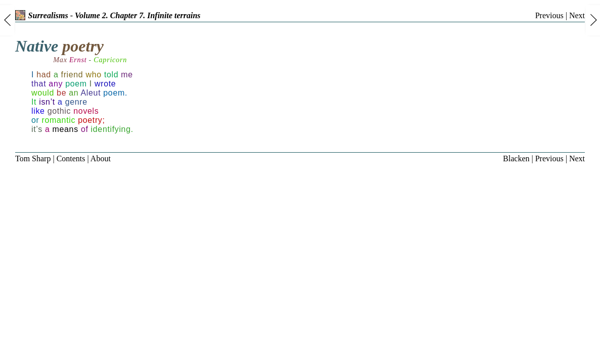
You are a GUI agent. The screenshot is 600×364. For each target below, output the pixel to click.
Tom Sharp (33, 158)
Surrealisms (42, 15)
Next (577, 15)
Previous (549, 15)
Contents (71, 158)
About (101, 158)
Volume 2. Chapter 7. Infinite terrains (138, 15)
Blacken (516, 158)
